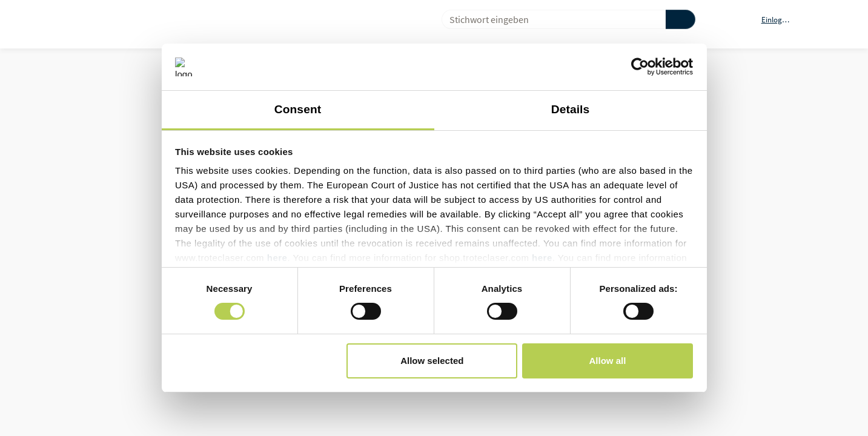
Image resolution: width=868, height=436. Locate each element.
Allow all (608, 361)
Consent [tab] (298, 109)
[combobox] (549, 19)
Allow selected (432, 361)
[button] (783, 19)
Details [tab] (571, 109)
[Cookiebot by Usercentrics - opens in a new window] (640, 67)
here (277, 258)
